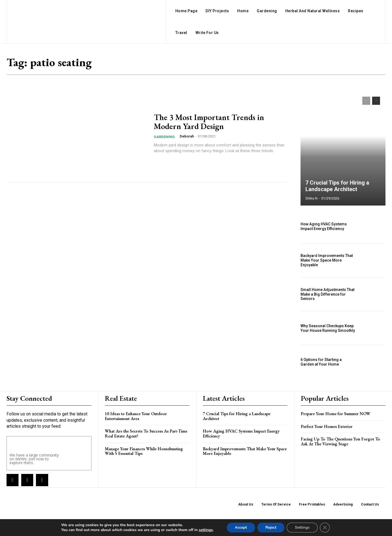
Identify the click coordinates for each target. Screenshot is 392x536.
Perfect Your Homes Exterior (327, 426)
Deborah (187, 136)
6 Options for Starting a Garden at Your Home (321, 362)
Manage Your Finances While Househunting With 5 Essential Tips (144, 451)
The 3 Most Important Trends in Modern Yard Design (209, 122)
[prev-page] (366, 101)
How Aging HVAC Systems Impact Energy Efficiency (324, 226)
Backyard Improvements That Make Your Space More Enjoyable (327, 260)
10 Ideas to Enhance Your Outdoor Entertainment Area (136, 416)
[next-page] (376, 101)
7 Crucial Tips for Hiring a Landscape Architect (337, 186)
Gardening (164, 137)
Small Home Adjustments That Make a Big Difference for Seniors (327, 294)
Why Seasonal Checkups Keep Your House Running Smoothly (328, 328)
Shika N (311, 198)
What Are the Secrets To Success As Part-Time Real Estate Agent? (146, 434)
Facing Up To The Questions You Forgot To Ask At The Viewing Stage (340, 441)
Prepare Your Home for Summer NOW (336, 414)
